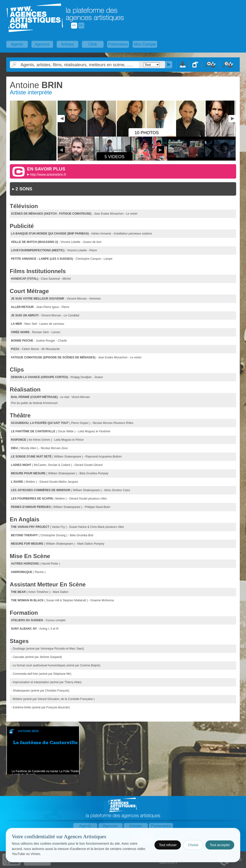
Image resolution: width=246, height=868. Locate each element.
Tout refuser (168, 845)
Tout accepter (220, 845)
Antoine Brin (28, 731)
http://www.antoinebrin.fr (48, 175)
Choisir (193, 845)
